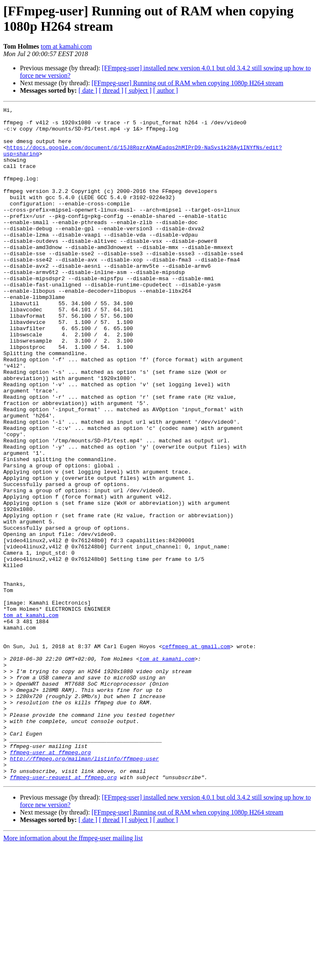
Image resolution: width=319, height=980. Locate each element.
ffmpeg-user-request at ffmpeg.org (63, 912)
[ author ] (166, 90)
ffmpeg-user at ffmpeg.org (50, 882)
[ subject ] (138, 90)
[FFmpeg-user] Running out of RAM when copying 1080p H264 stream (187, 83)
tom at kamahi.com (66, 46)
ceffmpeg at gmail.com (196, 755)
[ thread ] (111, 90)
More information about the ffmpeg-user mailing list (73, 973)
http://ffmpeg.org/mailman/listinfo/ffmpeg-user (85, 889)
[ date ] (88, 90)
